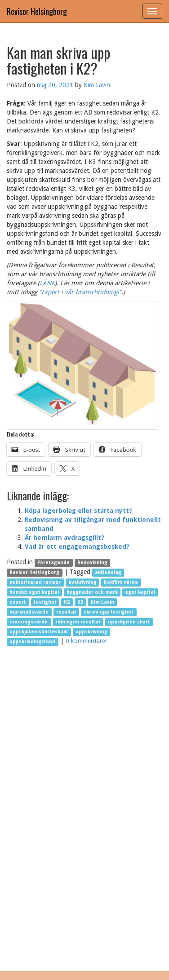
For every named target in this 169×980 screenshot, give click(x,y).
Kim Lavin (97, 85)
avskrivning (82, 582)
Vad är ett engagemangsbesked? (77, 547)
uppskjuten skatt (129, 622)
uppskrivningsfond (32, 642)
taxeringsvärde (29, 622)
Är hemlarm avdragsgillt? (64, 538)
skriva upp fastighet (109, 612)
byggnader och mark (92, 592)
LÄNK (47, 283)
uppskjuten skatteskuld (39, 632)
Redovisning (92, 563)
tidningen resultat (78, 622)
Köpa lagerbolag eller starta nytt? (78, 511)
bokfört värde (121, 582)
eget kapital (140, 592)
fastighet (45, 602)
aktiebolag (108, 572)
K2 (67, 602)
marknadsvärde (29, 612)
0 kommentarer (87, 641)
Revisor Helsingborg (37, 11)
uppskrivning (91, 632)
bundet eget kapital (34, 592)
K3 (80, 602)
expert (18, 602)
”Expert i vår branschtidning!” (80, 292)
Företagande (53, 563)
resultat (66, 612)
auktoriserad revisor (35, 582)
